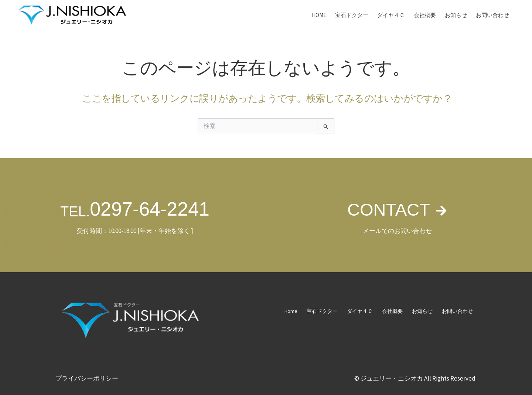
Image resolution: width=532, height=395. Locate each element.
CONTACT (388, 209)
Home (319, 15)
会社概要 (425, 15)
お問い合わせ (492, 15)
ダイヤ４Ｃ (391, 15)
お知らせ (456, 15)
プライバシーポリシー (87, 378)
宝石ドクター (352, 15)
